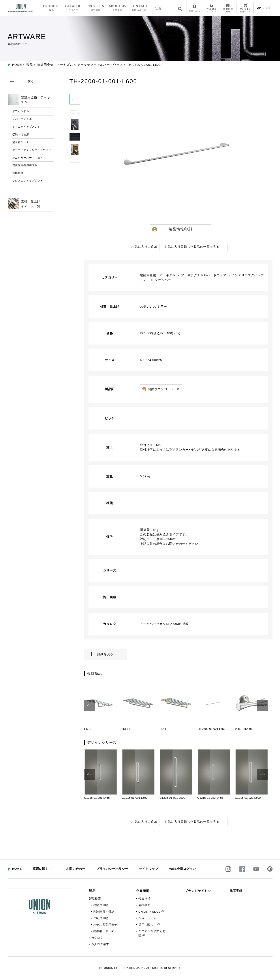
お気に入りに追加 (144, 247)
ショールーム (147, 918)
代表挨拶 (144, 899)
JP (259, 8)
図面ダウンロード (161, 389)
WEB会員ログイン (182, 869)
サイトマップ (149, 869)
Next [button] (263, 706)
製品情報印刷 (180, 229)
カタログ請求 (100, 944)
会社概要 (144, 905)
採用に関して (42, 869)
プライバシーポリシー (112, 869)
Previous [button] (90, 706)
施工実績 (236, 891)
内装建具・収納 (104, 912)
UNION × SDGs (149, 912)
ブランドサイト (196, 891)
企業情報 (143, 891)
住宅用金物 (101, 918)
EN (268, 8)
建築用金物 (101, 905)
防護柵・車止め (104, 931)
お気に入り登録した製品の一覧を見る (192, 247)
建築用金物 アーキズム (55, 65)
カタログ (97, 938)
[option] (101, 706)
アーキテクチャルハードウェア (100, 65)
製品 (29, 65)
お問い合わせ (76, 869)
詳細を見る (105, 654)
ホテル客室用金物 (105, 925)
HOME (17, 65)
